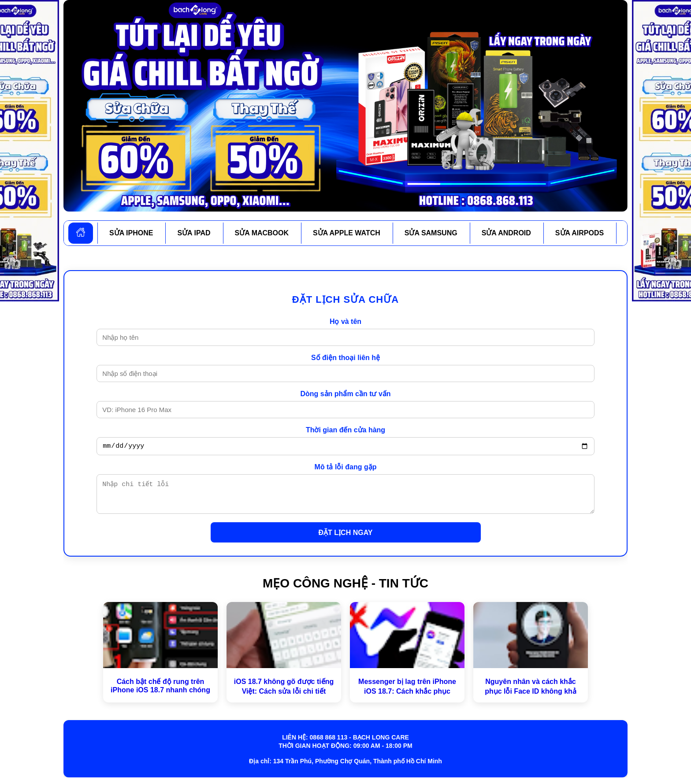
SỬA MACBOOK (262, 233)
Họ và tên (345, 321)
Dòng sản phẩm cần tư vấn (345, 394)
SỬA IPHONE (131, 233)
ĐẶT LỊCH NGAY (346, 539)
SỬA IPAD (194, 233)
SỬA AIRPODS (580, 233)
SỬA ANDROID (506, 233)
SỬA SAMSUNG (431, 233)
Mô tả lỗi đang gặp (346, 468)
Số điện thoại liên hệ (345, 358)
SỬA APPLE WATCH (347, 233)
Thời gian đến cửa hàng (345, 430)
